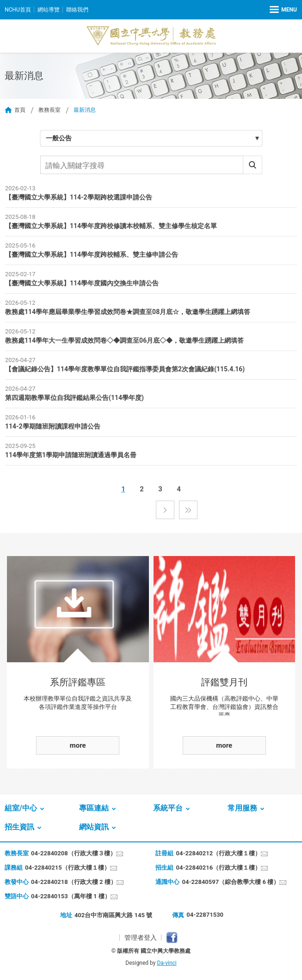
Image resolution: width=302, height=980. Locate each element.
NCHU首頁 (18, 10)
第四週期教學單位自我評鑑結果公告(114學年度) (74, 398)
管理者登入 (141, 938)
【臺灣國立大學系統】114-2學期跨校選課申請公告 (79, 197)
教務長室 (49, 110)
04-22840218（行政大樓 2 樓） (74, 882)
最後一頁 (188, 510)
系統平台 (168, 808)
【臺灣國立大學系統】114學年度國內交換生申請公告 (82, 283)
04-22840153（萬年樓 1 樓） (71, 896)
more (78, 745)
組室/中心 (21, 808)
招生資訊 (19, 827)
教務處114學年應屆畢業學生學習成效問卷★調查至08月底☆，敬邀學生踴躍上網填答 (128, 312)
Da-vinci (166, 963)
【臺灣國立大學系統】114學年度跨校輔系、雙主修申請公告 (92, 254)
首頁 (20, 110)
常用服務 (242, 808)
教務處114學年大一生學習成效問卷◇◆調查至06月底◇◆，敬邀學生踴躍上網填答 (124, 340)
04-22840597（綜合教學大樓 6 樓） (231, 882)
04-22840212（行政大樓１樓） (218, 853)
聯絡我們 (77, 10)
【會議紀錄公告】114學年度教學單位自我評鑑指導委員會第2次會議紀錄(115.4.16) (125, 369)
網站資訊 (94, 827)
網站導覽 (49, 10)
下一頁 (165, 510)
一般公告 (59, 138)
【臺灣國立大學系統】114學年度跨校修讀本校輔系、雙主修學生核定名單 (111, 226)
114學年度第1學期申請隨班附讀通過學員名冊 (71, 455)
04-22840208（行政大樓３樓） (74, 853)
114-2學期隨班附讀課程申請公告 (53, 426)
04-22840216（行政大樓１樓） (218, 868)
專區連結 (94, 808)
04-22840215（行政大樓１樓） (68, 868)
